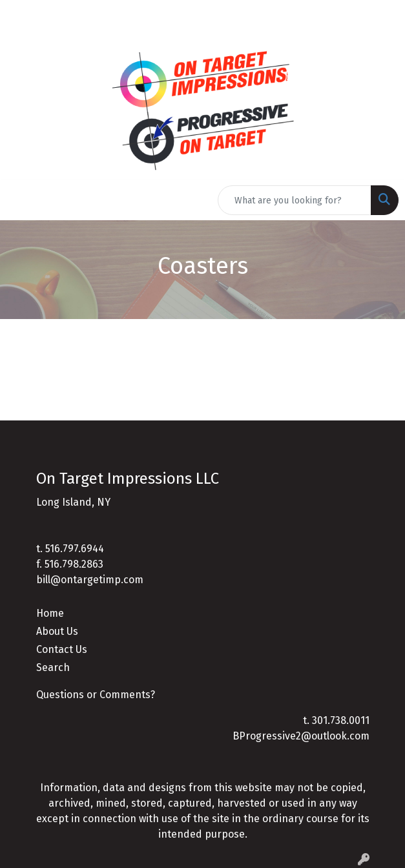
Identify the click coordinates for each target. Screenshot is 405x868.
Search (53, 667)
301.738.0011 (341, 720)
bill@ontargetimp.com (90, 580)
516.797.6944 (75, 549)
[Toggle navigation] (20, 200)
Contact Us (62, 649)
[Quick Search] (295, 200)
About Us (57, 631)
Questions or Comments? (96, 695)
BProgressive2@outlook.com (301, 736)
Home (50, 613)
